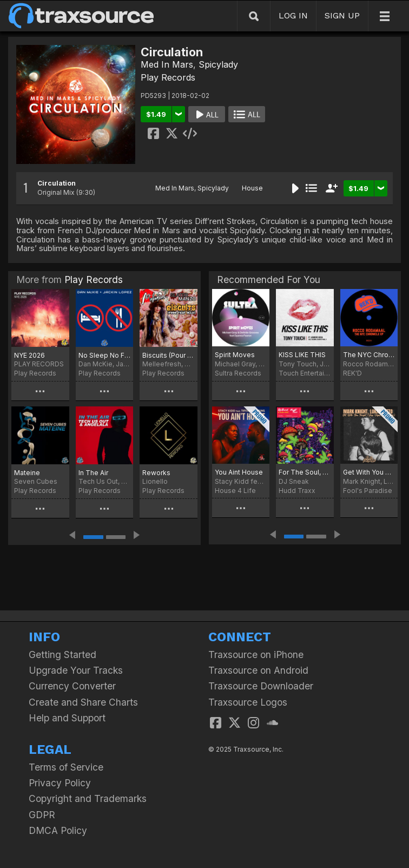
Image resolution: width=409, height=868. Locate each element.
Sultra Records (238, 373)
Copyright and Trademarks (88, 798)
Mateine (27, 473)
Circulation (57, 183)
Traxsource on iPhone (256, 655)
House (252, 188)
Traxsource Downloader (261, 686)
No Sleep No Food (105, 355)
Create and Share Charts (83, 702)
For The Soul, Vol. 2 (305, 472)
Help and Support (67, 718)
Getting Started (62, 655)
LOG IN (293, 15)
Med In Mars (167, 64)
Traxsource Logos (248, 702)
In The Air (93, 473)
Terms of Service (66, 767)
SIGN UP (342, 15)
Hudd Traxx (297, 491)
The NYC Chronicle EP (369, 355)
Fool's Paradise (368, 491)
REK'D (352, 373)
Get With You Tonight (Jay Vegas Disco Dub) (369, 472)
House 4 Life (235, 491)
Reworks (156, 473)
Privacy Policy (60, 783)
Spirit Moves (235, 355)
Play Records (168, 77)
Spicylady (218, 64)
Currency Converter (72, 686)
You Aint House (239, 472)
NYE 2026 (29, 355)
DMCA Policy (58, 830)
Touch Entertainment (305, 373)
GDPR (42, 815)
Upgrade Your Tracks (76, 670)
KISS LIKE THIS (302, 355)
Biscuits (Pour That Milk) (169, 355)
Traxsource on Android (258, 670)
